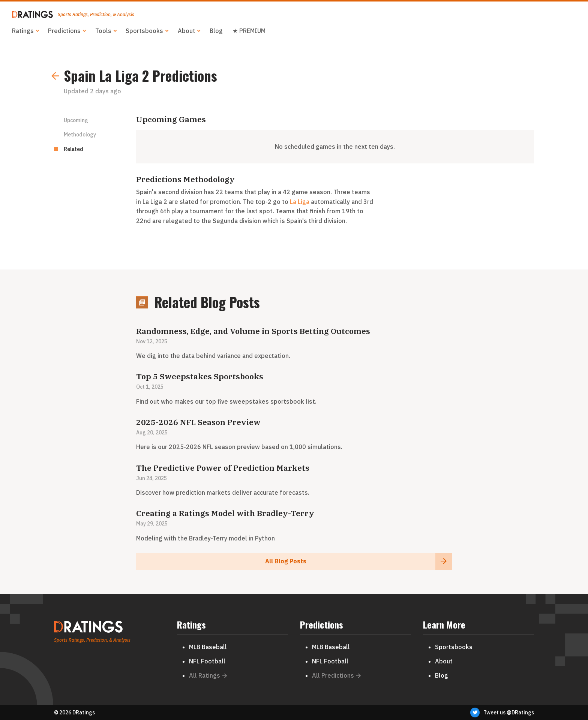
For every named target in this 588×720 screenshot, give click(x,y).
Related (73, 149)
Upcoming (76, 120)
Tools (103, 31)
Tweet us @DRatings (502, 713)
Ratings (23, 31)
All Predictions (337, 675)
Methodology (80, 135)
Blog (216, 31)
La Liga (300, 202)
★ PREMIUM (249, 31)
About (187, 31)
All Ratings (208, 675)
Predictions (64, 31)
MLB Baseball (208, 647)
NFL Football (207, 661)
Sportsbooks (144, 31)
